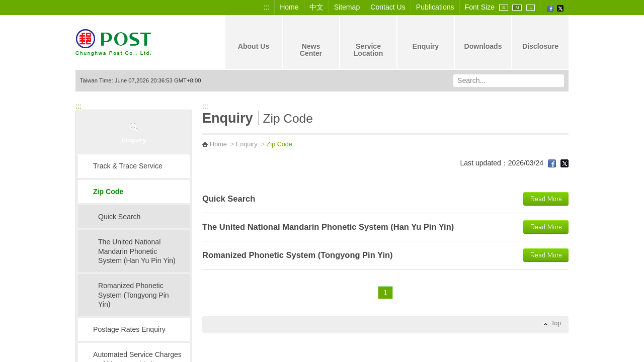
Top (556, 323)
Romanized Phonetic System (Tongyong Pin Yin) (134, 295)
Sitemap (347, 7)
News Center (311, 41)
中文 (316, 7)
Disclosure (540, 38)
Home (289, 7)
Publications (435, 7)
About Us (254, 38)
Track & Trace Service (128, 166)
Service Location (369, 41)
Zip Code (108, 192)
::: (266, 7)
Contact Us (388, 7)
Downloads (483, 38)
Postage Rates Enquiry (129, 329)
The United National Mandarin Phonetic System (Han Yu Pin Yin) (137, 251)
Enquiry (426, 38)
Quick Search (119, 217)
